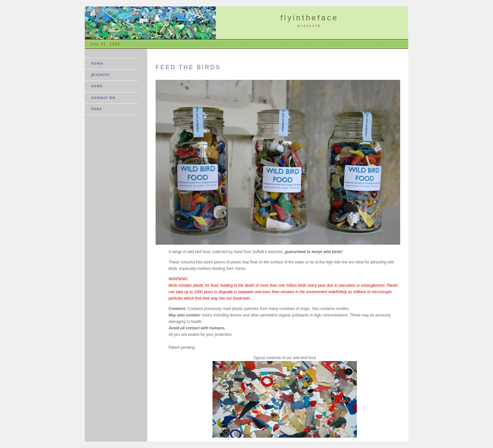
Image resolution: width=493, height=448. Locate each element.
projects (100, 75)
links (97, 109)
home (97, 63)
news (99, 86)
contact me (103, 98)
